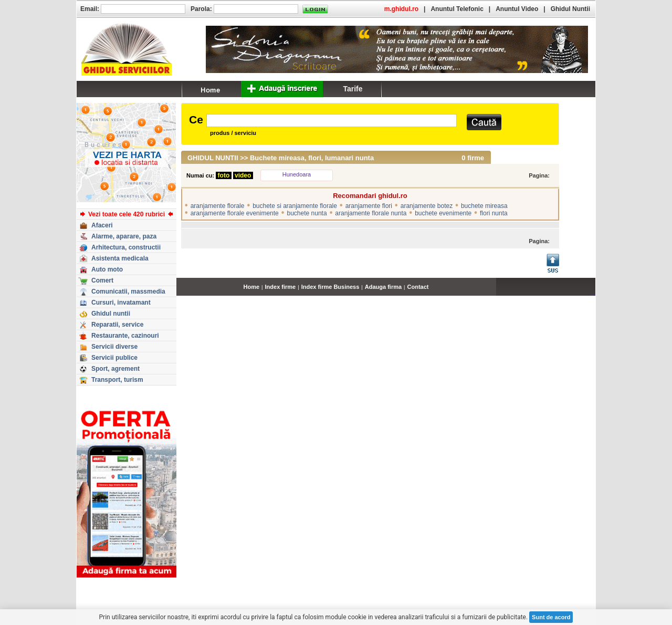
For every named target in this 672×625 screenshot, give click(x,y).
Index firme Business (330, 287)
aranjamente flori (369, 206)
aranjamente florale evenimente (235, 213)
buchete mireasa (484, 206)
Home (252, 287)
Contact (418, 287)
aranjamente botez (427, 206)
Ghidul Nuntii (570, 9)
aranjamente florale (218, 206)
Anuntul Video (517, 9)
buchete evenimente (443, 213)
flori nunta (494, 213)
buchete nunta (307, 213)
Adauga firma (383, 287)
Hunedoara (297, 174)
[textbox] (332, 121)
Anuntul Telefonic (457, 9)
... (593, 293)
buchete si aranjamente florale (295, 206)
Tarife (353, 89)
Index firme (281, 287)
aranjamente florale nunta (371, 213)
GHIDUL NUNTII (213, 158)
